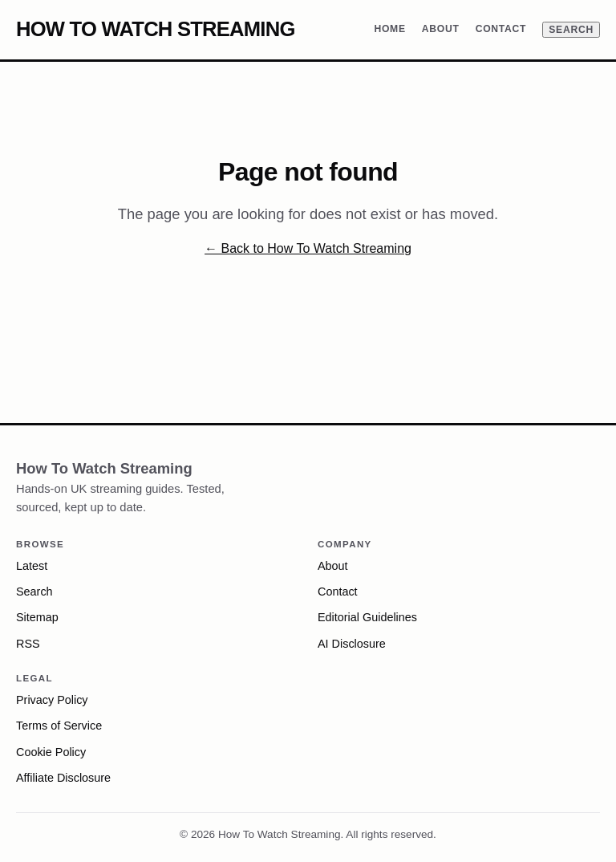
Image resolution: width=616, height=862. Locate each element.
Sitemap (37, 617)
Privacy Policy (52, 700)
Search (571, 30)
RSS (28, 644)
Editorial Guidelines (367, 617)
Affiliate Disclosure (63, 778)
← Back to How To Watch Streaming (308, 248)
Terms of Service (59, 726)
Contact (501, 29)
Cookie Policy (51, 752)
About (441, 29)
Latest (32, 566)
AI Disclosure (352, 644)
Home (389, 29)
